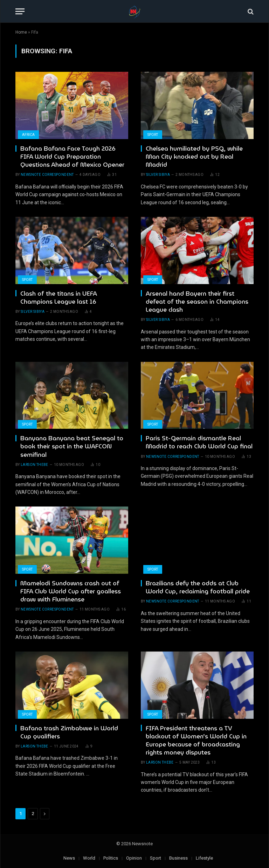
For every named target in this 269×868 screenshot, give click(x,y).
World (89, 858)
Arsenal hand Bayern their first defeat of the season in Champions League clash (197, 302)
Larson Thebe (35, 465)
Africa (28, 135)
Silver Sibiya (158, 175)
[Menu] (20, 11)
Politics (111, 858)
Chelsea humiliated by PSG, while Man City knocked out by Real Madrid (194, 157)
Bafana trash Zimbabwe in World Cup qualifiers (69, 732)
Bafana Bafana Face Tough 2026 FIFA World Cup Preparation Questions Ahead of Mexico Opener (72, 157)
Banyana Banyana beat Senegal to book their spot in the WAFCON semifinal (72, 446)
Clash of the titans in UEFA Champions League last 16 (58, 298)
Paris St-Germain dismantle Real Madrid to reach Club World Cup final (199, 442)
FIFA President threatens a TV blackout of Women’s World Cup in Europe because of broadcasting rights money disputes (196, 740)
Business (178, 858)
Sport (153, 135)
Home (21, 32)
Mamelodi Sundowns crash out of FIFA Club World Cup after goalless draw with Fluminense (71, 591)
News (69, 858)
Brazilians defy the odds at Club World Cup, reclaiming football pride (198, 587)
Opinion (134, 858)
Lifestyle (204, 858)
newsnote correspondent (47, 175)
